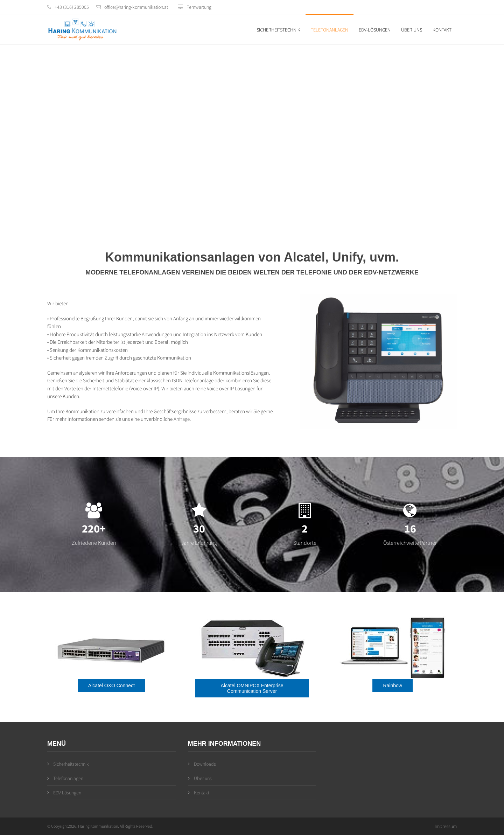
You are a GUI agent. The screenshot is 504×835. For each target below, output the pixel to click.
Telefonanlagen (330, 30)
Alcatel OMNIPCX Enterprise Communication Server (252, 688)
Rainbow (392, 686)
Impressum (446, 826)
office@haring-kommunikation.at (136, 7)
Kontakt (442, 30)
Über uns (412, 30)
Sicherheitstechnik (278, 30)
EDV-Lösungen (375, 30)
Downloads (202, 764)
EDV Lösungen (64, 793)
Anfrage (182, 419)
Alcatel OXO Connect (111, 686)
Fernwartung (195, 7)
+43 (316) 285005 (72, 7)
